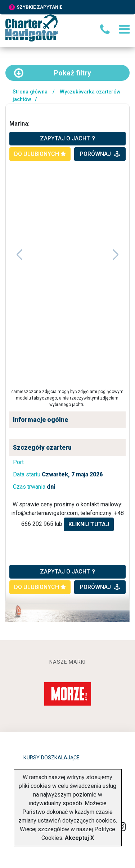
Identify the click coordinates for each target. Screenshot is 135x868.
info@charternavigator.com (44, 513)
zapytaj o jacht (67, 138)
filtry (52, 73)
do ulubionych (40, 154)
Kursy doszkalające (51, 758)
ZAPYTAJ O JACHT (67, 572)
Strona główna (30, 92)
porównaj (100, 154)
